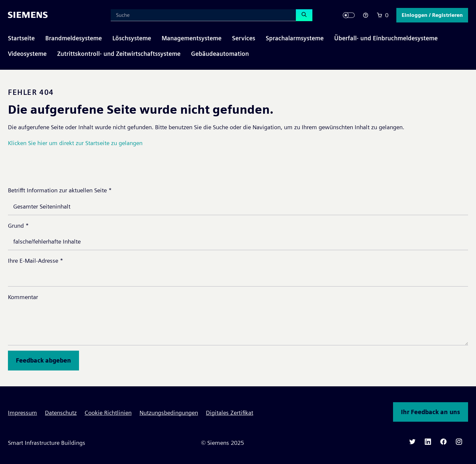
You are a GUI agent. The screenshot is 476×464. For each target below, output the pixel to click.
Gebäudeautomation (220, 54)
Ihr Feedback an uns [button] (431, 412)
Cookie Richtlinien (108, 413)
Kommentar (23, 297)
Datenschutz (61, 413)
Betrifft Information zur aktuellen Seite (60, 190)
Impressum (22, 413)
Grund (18, 226)
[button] (432, 15)
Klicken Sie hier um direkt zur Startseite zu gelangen (75, 143)
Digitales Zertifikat (230, 413)
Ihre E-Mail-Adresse (36, 261)
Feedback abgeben (43, 360)
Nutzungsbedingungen (169, 413)
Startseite (21, 38)
